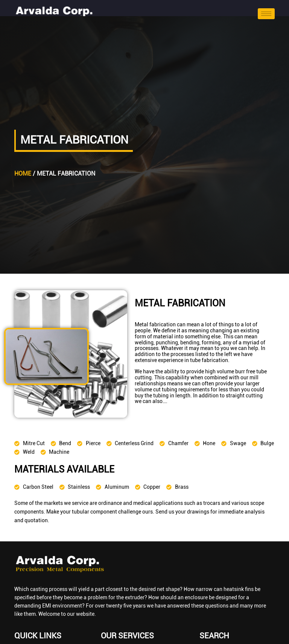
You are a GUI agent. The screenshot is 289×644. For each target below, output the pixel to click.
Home (23, 174)
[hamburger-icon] (266, 14)
